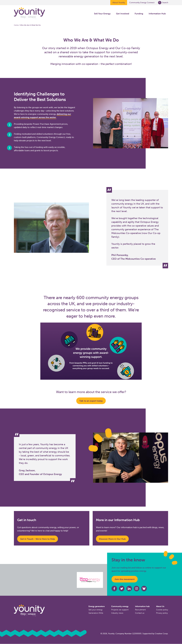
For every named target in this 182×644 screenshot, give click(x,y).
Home (16, 25)
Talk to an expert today (91, 401)
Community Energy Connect (142, 2)
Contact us (140, 613)
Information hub (142, 606)
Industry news (117, 613)
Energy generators (97, 606)
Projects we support (120, 610)
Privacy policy (162, 613)
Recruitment (140, 610)
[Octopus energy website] (90, 580)
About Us (160, 606)
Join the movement (125, 579)
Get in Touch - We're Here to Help (38, 539)
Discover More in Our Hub (112, 539)
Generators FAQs (96, 613)
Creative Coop (161, 634)
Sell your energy (96, 610)
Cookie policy (162, 610)
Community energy (120, 606)
